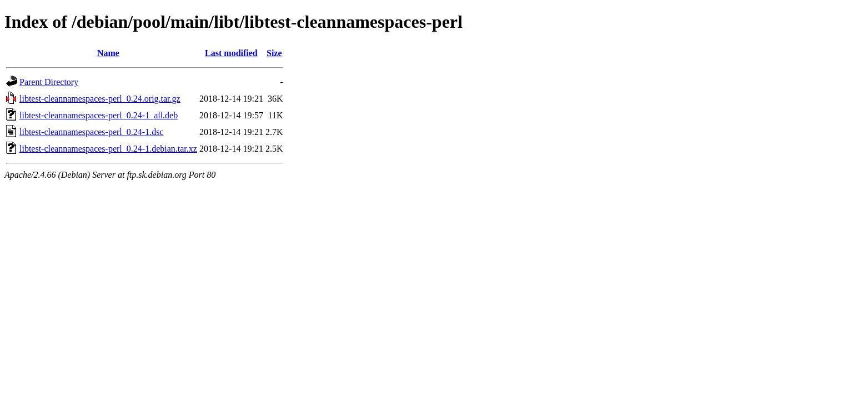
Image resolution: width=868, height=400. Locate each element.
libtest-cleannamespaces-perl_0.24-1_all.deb (99, 115)
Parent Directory (49, 82)
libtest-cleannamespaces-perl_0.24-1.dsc (91, 132)
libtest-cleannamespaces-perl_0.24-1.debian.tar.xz (108, 149)
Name (108, 53)
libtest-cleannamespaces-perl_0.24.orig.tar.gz (100, 99)
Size (274, 53)
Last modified (231, 53)
